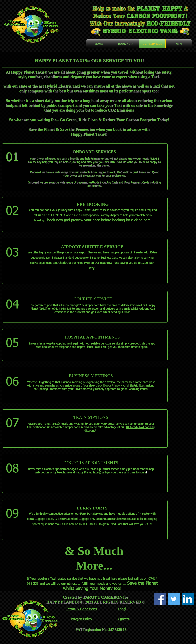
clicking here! (141, 220)
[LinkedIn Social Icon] (188, 599)
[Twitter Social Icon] (174, 599)
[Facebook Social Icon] (160, 599)
